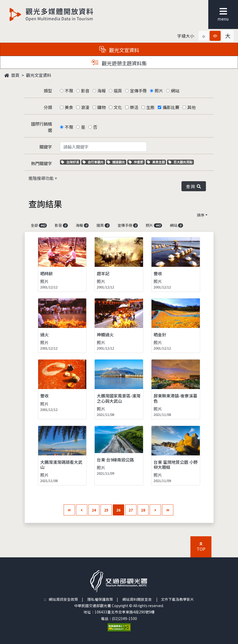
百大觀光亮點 (180, 162)
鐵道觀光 (117, 162)
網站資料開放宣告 (137, 599)
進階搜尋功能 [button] (42, 178)
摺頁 (118, 91)
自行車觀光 (93, 162)
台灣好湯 (71, 162)
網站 (175, 91)
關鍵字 (46, 147)
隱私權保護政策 (100, 599)
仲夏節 (137, 162)
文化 (118, 107)
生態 (150, 107)
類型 (48, 91)
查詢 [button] (194, 186)
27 (131, 510)
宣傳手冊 (138, 91)
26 (118, 510)
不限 (69, 91)
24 (94, 510)
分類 (48, 107)
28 (143, 510)
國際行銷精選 (42, 127)
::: (45, 599)
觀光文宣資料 (39, 75)
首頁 (12, 75)
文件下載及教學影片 (178, 599)
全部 (39, 225)
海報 (102, 91)
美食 (69, 107)
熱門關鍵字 (42, 163)
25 (106, 510)
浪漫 (85, 107)
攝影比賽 (171, 107)
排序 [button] (201, 215)
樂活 (134, 107)
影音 (85, 91)
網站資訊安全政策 (63, 599)
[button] (204, 36)
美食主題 (157, 162)
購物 (102, 107)
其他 (191, 107)
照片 (159, 91)
